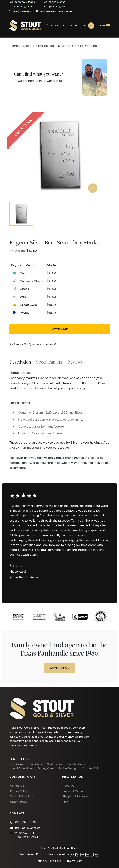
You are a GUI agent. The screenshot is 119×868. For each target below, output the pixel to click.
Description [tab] (20, 362)
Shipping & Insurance (76, 796)
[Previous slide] (100, 592)
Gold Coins (16, 764)
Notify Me (60, 329)
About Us (68, 786)
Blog (65, 802)
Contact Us (59, 668)
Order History (19, 802)
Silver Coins (35, 764)
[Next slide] (108, 592)
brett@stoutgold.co (27, 828)
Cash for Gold (91, 768)
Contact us (55, 81)
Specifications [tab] (49, 362)
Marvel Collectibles (21, 768)
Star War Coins (76, 764)
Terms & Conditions (22, 796)
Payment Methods (74, 791)
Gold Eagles (54, 764)
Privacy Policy (19, 791)
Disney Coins (46, 768)
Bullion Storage (68, 768)
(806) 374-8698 (22, 11)
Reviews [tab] (75, 362)
